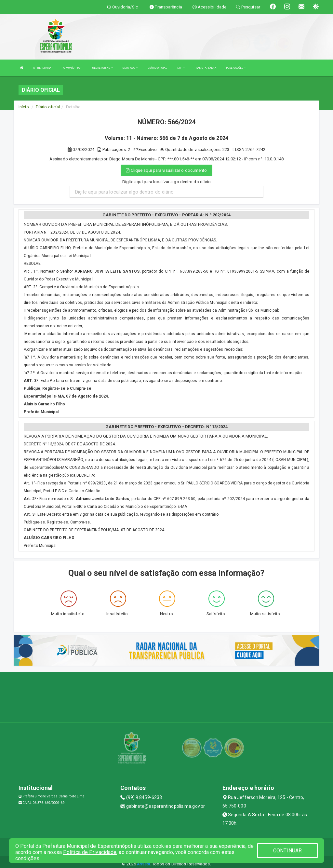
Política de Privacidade (90, 852)
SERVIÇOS (130, 68)
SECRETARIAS (102, 68)
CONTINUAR (287, 851)
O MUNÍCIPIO (73, 68)
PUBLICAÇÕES (236, 68)
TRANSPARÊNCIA (205, 68)
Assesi (144, 864)
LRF (181, 68)
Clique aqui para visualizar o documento (166, 170)
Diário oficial (48, 107)
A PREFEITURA (43, 68)
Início (24, 107)
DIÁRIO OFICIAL (157, 68)
